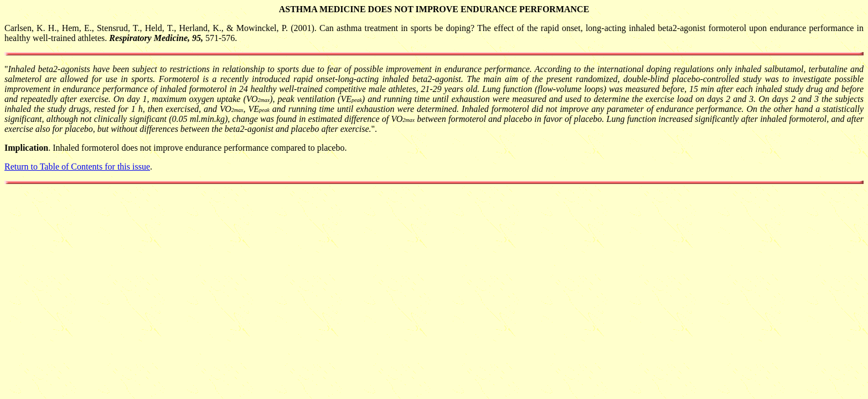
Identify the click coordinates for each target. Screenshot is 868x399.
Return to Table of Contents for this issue (77, 167)
